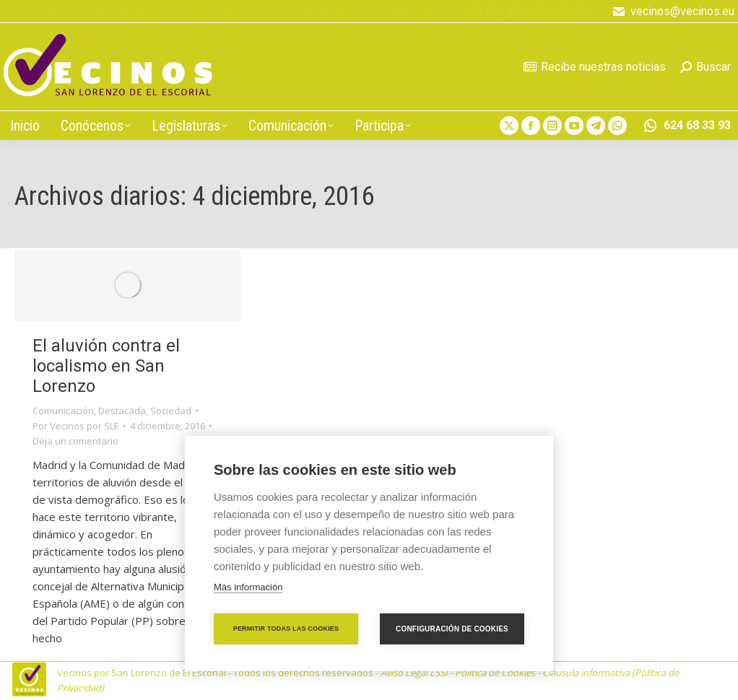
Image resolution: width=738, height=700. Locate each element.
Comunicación (63, 411)
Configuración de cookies (452, 629)
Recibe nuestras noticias (595, 67)
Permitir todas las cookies (286, 629)
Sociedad (171, 411)
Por (76, 426)
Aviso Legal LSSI (414, 673)
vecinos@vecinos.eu (673, 12)
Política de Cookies (495, 673)
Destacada (122, 411)
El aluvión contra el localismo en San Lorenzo (106, 366)
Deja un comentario (75, 441)
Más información (248, 587)
